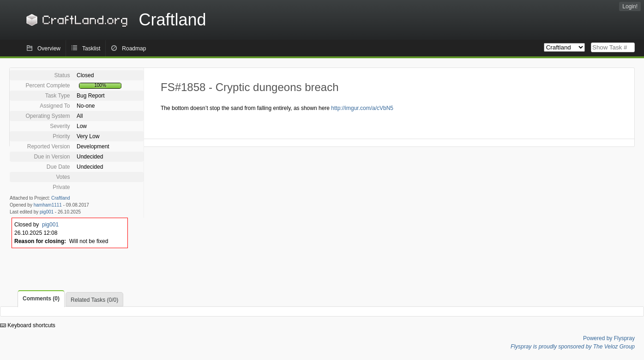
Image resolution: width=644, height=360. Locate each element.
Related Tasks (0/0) (94, 300)
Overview (49, 49)
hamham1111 (48, 205)
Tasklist (91, 49)
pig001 (47, 212)
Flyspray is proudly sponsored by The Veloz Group (573, 347)
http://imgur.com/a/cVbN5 (362, 108)
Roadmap (134, 49)
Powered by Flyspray (609, 338)
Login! (630, 6)
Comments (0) (41, 299)
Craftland (114, 20)
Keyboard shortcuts (28, 325)
